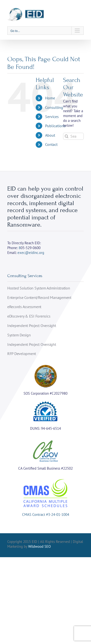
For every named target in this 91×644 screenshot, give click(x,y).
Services (52, 117)
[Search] (67, 136)
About (50, 135)
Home (50, 98)
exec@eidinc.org (31, 253)
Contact (51, 144)
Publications (55, 126)
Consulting (54, 107)
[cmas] (46, 479)
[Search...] (73, 136)
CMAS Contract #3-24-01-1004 (46, 514)
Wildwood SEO (39, 546)
